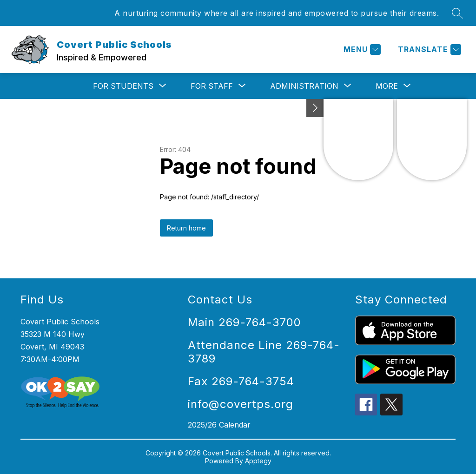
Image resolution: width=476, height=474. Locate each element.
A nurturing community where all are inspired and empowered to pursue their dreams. (277, 13)
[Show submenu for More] (387, 86)
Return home (186, 228)
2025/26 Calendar (219, 425)
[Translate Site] (428, 49)
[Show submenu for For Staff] (212, 86)
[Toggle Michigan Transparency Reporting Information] (315, 108)
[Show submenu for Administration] (304, 86)
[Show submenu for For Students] (123, 86)
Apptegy (258, 461)
